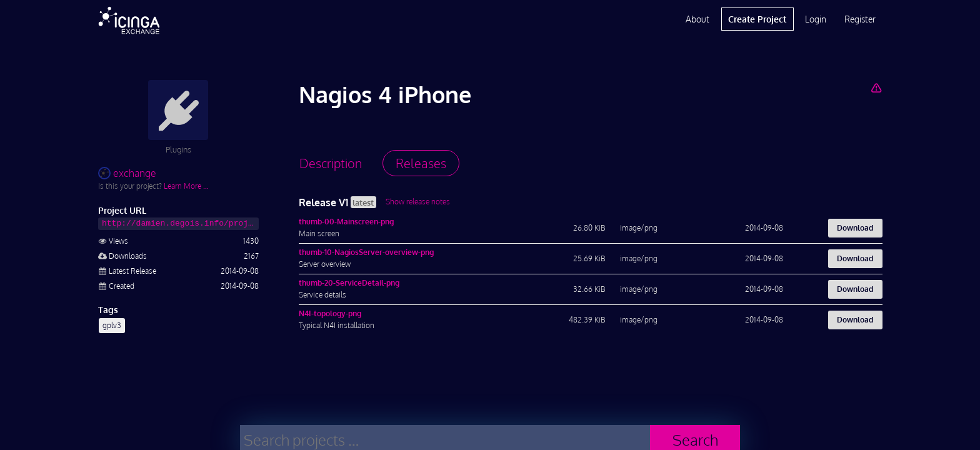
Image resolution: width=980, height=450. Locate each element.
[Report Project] (876, 87)
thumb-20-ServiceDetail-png (349, 283)
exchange (127, 173)
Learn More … (186, 186)
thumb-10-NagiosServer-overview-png (366, 252)
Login (816, 19)
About (697, 19)
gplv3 (112, 325)
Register (860, 19)
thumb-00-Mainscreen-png (346, 222)
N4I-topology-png (330, 313)
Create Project (757, 19)
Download (855, 228)
